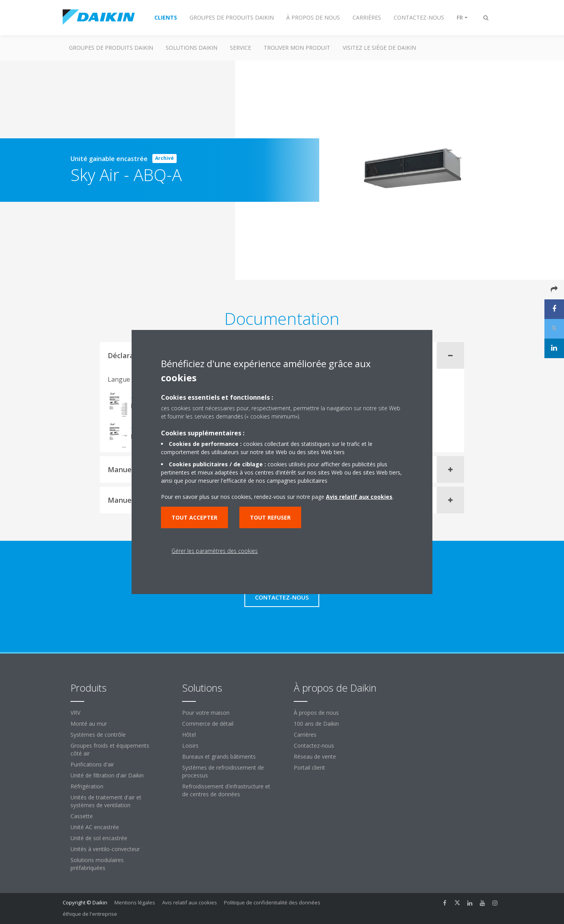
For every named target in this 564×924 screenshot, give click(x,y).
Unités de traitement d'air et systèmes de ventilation (106, 801)
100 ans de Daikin (316, 724)
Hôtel (189, 735)
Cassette (82, 816)
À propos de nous (316, 713)
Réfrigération (87, 786)
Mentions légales (135, 902)
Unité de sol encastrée (99, 838)
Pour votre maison (206, 713)
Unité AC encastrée (95, 827)
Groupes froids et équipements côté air (110, 749)
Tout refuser (270, 517)
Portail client (309, 767)
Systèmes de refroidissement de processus (223, 771)
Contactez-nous (314, 746)
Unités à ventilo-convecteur (105, 849)
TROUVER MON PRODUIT (297, 48)
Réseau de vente (315, 756)
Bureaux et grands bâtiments (219, 756)
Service (240, 48)
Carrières (305, 735)
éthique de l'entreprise (90, 914)
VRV (75, 713)
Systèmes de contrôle (98, 735)
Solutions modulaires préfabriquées (97, 864)
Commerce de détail (208, 724)
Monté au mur (89, 724)
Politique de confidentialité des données (272, 902)
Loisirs (190, 746)
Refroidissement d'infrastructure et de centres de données (226, 790)
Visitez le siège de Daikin (379, 48)
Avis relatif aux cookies (190, 902)
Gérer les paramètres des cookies (215, 551)
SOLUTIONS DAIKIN (192, 48)
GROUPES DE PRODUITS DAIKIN (111, 48)
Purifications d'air (92, 764)
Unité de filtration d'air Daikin (107, 775)
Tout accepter (194, 517)
